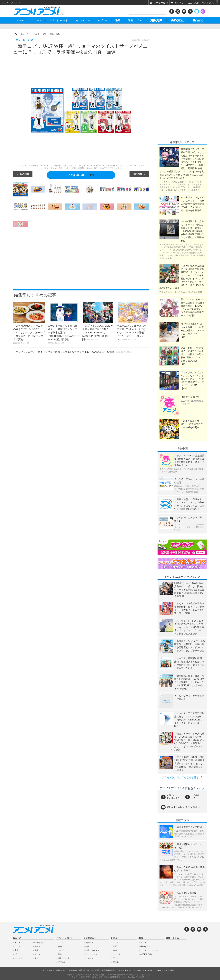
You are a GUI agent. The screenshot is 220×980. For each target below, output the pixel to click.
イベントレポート (59, 20)
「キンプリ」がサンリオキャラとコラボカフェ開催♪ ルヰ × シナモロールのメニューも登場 (72, 352)
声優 (36, 950)
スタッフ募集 (169, 970)
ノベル (37, 946)
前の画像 (25, 174)
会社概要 (95, 970)
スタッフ (89, 943)
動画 (118, 20)
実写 (115, 946)
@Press (158, 970)
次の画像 (137, 174)
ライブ (61, 950)
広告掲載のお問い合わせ (79, 970)
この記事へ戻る (81, 175)
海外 (36, 958)
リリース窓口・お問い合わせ (55, 970)
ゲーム (18, 954)
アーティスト (91, 954)
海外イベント (64, 958)
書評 (115, 950)
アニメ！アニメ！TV (149, 950)
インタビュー (83, 20)
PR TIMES (148, 970)
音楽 (17, 950)
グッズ (37, 954)
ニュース (37, 20)
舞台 (60, 954)
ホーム (20, 20)
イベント (19, 958)
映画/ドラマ (40, 943)
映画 (60, 946)
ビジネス (62, 962)
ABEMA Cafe (146, 954)
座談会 (116, 962)
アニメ (18, 943)
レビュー (103, 20)
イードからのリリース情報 (130, 970)
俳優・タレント (92, 950)
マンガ (18, 946)
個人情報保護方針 (109, 970)
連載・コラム (135, 20)
